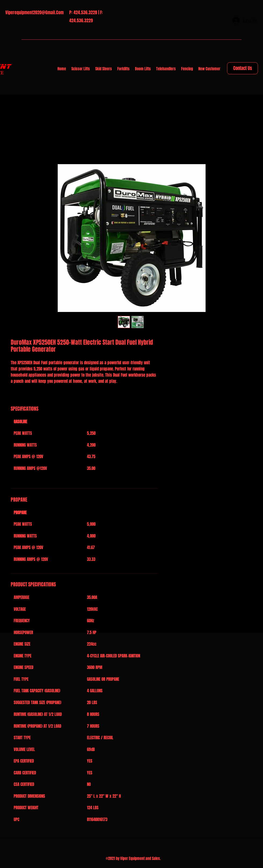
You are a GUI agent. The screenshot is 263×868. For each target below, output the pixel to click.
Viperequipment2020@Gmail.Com (34, 12)
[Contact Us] (242, 68)
